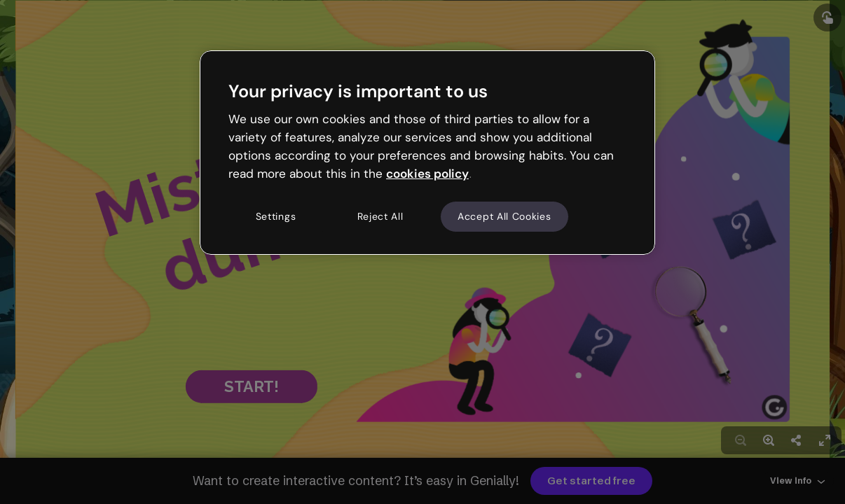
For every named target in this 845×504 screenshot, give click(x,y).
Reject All (380, 216)
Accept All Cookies (504, 216)
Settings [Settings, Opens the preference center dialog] (276, 216)
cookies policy (427, 174)
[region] (427, 153)
